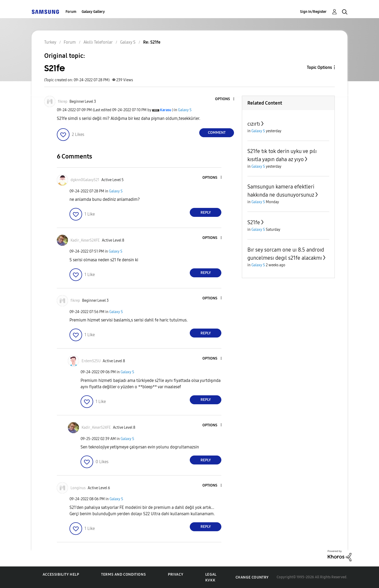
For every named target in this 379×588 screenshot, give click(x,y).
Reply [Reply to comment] (206, 213)
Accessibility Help (61, 574)
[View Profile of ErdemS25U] (91, 361)
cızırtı (254, 124)
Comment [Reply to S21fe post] (217, 133)
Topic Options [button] (319, 67)
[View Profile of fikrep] (63, 102)
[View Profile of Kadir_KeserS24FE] (85, 240)
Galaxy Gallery (93, 12)
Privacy (176, 574)
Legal (211, 574)
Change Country (252, 577)
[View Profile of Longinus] (78, 488)
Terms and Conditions (123, 574)
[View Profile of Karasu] (166, 110)
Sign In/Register (313, 12)
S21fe (254, 222)
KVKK (210, 580)
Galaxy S (185, 110)
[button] (225, 99)
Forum (71, 12)
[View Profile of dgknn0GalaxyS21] (85, 180)
